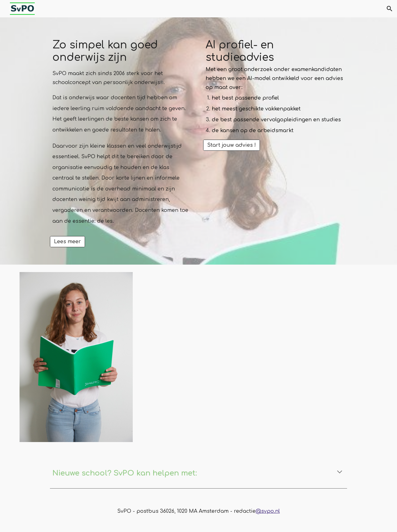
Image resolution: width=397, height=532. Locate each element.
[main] (122, 135)
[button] (390, 9)
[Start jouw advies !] (232, 145)
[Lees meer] (67, 242)
